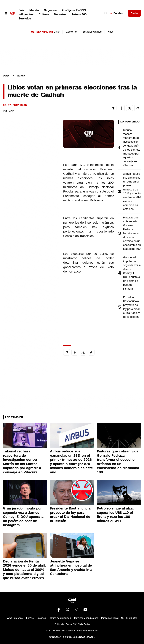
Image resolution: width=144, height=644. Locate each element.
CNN (12, 111)
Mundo (34, 10)
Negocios (50, 10)
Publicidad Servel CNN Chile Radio (72, 624)
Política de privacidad (60, 618)
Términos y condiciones (86, 618)
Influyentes (26, 14)
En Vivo (117, 13)
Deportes (60, 14)
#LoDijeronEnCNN (74, 10)
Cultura (44, 14)
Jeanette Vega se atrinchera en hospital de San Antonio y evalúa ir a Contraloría (71, 568)
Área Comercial (15, 618)
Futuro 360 (79, 14)
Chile (57, 32)
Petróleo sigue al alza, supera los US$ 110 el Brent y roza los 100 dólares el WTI (115, 515)
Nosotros (41, 618)
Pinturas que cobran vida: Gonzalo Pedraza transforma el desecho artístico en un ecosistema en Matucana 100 (132, 233)
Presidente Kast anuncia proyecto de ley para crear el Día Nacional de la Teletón (132, 307)
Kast (110, 32)
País (21, 10)
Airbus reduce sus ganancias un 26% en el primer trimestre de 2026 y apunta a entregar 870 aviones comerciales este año (132, 191)
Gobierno (71, 32)
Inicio (6, 76)
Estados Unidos (92, 32)
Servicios (25, 18)
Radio (134, 13)
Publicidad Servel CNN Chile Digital (119, 618)
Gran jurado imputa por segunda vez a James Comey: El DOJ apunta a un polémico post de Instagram (132, 273)
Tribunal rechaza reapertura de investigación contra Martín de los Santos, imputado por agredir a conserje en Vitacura (131, 148)
